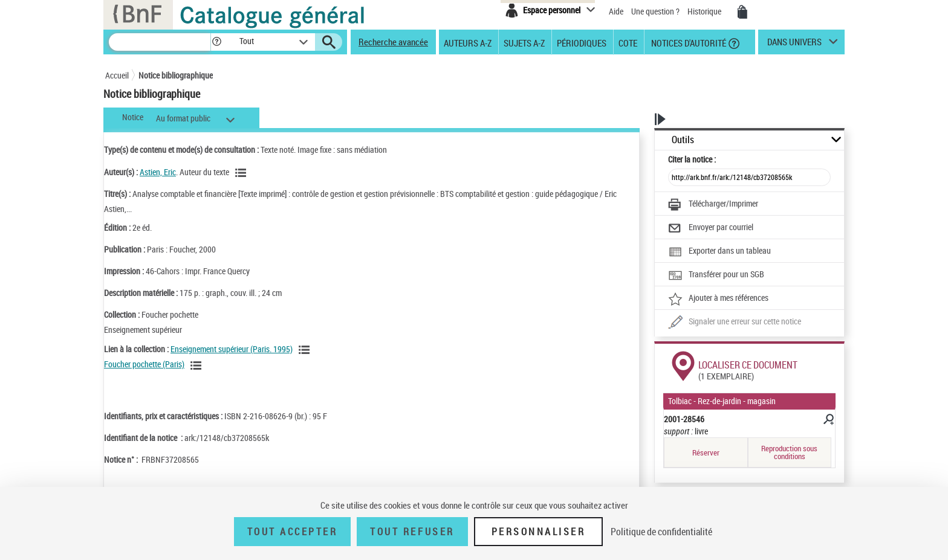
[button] (216, 42)
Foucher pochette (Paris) (144, 364)
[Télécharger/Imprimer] (713, 205)
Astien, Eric (158, 172)
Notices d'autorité (688, 42)
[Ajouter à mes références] (718, 299)
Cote (628, 42)
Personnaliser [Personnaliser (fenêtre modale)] (539, 532)
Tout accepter (293, 532)
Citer (692, 159)
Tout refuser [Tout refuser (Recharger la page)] (412, 532)
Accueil (117, 75)
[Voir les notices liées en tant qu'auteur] (242, 173)
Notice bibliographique (176, 75)
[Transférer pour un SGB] (716, 275)
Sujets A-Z (524, 42)
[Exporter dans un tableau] (719, 252)
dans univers (794, 45)
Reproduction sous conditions (789, 452)
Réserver (706, 452)
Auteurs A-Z (468, 42)
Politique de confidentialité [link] (661, 532)
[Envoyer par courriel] (711, 228)
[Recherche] (160, 42)
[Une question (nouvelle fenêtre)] (735, 323)
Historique (705, 11)
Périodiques (582, 42)
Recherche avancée (393, 42)
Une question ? (655, 11)
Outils (683, 140)
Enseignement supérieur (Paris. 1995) (232, 349)
